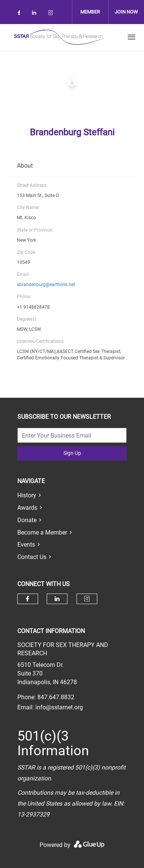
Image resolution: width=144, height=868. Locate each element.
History (27, 495)
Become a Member (42, 532)
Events (26, 545)
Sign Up (72, 453)
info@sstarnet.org (59, 707)
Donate (27, 520)
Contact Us (32, 557)
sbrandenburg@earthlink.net (46, 285)
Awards (27, 508)
